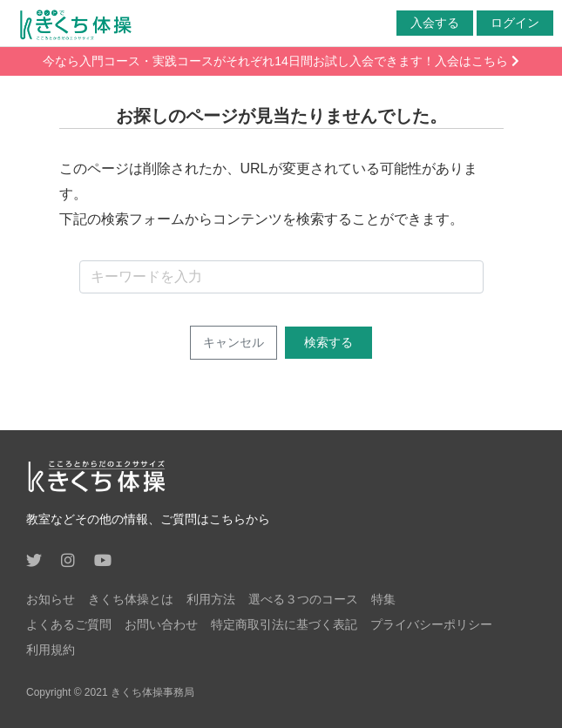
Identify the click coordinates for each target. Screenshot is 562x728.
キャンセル (234, 342)
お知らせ (51, 599)
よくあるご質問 (69, 624)
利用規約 (51, 650)
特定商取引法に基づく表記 (284, 624)
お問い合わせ (161, 624)
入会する (435, 23)
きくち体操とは (131, 599)
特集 (383, 599)
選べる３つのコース (303, 599)
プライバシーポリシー (431, 624)
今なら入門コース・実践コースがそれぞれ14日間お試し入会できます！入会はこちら (281, 61)
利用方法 (211, 599)
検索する (328, 342)
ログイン (515, 23)
